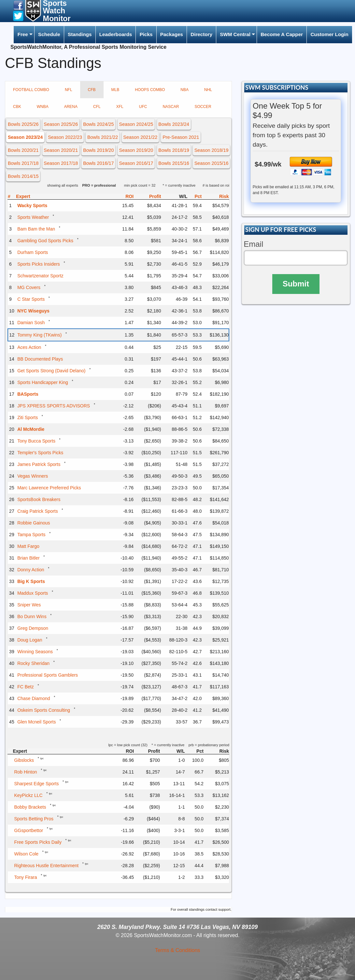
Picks (146, 34)
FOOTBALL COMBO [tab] (31, 90)
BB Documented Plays (40, 359)
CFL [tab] (97, 107)
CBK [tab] (17, 107)
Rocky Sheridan (33, 663)
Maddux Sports (33, 593)
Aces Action (29, 347)
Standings (80, 34)
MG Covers (29, 287)
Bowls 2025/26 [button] (23, 124)
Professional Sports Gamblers (48, 675)
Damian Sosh (31, 323)
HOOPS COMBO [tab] (150, 90)
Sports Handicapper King (43, 382)
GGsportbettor (28, 830)
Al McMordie (31, 429)
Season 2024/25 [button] (136, 124)
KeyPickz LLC (28, 795)
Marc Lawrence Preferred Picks (49, 488)
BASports (28, 394)
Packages (172, 34)
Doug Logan (30, 640)
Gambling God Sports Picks (45, 241)
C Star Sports (31, 299)
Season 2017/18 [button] (61, 163)
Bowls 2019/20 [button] (98, 150)
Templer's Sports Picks (40, 453)
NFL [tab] (69, 90)
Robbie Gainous (34, 523)
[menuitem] (24, 35)
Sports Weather (33, 217)
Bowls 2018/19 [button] (174, 150)
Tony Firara (25, 877)
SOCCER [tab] (203, 107)
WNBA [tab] (43, 107)
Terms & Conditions (178, 950)
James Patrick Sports (39, 464)
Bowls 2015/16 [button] (174, 163)
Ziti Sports (28, 417)
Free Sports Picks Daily (38, 842)
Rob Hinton (25, 772)
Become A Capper (282, 34)
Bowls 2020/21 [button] (23, 150)
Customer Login (329, 34)
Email (253, 244)
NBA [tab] (185, 90)
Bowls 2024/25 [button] (98, 124)
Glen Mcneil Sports (36, 722)
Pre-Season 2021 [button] (181, 137)
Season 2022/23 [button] (65, 137)
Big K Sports (31, 581)
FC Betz (26, 687)
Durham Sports (33, 252)
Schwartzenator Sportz (40, 276)
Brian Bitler (28, 558)
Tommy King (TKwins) (39, 335)
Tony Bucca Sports (36, 441)
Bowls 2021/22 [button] (103, 137)
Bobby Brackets (30, 807)
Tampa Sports (31, 535)
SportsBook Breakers (39, 499)
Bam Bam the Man (36, 229)
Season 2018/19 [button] (212, 150)
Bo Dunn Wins (32, 616)
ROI (129, 196)
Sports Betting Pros (34, 819)
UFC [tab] (143, 107)
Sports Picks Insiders (39, 264)
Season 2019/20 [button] (136, 150)
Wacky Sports (32, 205)
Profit (155, 196)
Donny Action (31, 570)
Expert (23, 196)
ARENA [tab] (71, 107)
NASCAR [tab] (171, 107)
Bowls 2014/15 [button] (23, 176)
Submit (296, 284)
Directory (201, 34)
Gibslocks (24, 760)
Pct (198, 196)
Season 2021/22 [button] (140, 137)
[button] (18, 5)
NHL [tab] (208, 90)
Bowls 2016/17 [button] (98, 163)
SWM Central (235, 34)
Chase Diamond (34, 698)
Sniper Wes (29, 605)
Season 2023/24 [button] (25, 137)
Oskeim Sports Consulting (44, 710)
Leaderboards (116, 34)
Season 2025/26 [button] (61, 124)
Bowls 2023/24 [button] (174, 124)
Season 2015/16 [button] (212, 163)
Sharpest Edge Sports (36, 784)
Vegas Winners (33, 476)
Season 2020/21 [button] (61, 150)
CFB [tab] (92, 90)
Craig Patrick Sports (37, 511)
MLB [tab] (115, 90)
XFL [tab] (120, 107)
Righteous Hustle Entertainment (46, 866)
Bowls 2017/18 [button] (23, 163)
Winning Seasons (35, 652)
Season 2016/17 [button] (136, 163)
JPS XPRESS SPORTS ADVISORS (54, 406)
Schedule (49, 34)
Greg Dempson (33, 628)
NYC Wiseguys (33, 311)
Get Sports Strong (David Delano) (51, 371)
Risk (224, 196)
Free (23, 34)
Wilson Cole (26, 854)
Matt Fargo (28, 546)
